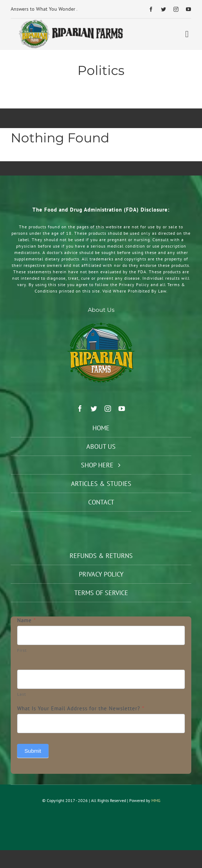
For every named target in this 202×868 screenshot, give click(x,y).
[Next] (92, 9)
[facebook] (151, 9)
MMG (156, 800)
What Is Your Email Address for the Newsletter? (81, 708)
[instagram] (176, 9)
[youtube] (189, 9)
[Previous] (83, 9)
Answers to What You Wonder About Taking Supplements (73, 9)
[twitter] (164, 9)
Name (27, 620)
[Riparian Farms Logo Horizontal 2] (70, 21)
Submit (33, 751)
